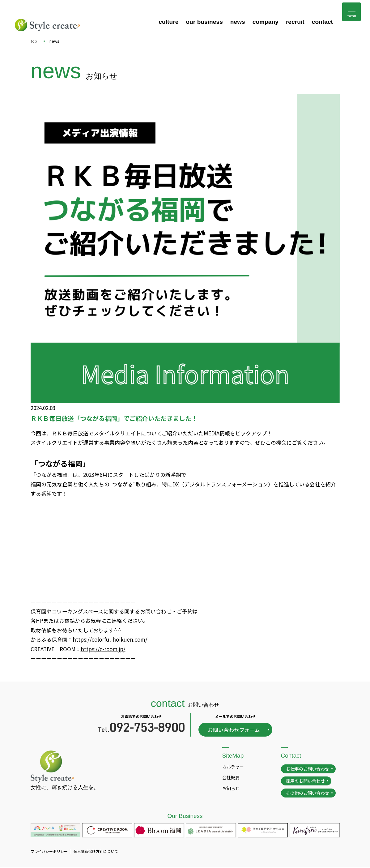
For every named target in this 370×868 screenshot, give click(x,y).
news (238, 22)
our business (204, 22)
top (34, 41)
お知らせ (231, 789)
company (266, 22)
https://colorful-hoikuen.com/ (110, 640)
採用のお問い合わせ (305, 782)
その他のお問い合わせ (308, 794)
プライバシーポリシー (49, 852)
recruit (295, 22)
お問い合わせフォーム (234, 731)
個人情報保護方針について (96, 852)
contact (322, 22)
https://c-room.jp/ (103, 650)
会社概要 (231, 778)
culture (168, 22)
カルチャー (233, 768)
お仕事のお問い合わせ (308, 770)
